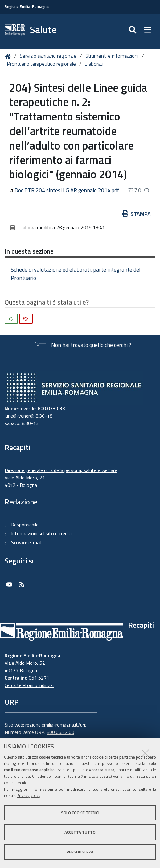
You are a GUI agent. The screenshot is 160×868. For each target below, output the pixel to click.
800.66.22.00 (60, 732)
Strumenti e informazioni (112, 56)
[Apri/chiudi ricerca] (133, 30)
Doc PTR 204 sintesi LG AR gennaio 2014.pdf (65, 190)
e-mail (35, 542)
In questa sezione (29, 251)
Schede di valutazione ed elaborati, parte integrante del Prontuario (76, 274)
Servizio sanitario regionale (48, 56)
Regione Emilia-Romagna (27, 7)
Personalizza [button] (80, 852)
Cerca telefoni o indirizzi (29, 685)
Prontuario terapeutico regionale (41, 64)
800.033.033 (51, 408)
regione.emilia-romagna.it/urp (56, 725)
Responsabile (25, 525)
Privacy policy (29, 795)
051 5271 (39, 678)
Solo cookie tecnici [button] (80, 813)
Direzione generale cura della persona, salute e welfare (61, 470)
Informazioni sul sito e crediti (41, 533)
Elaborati (94, 64)
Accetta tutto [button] (80, 832)
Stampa (137, 214)
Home (9, 56)
